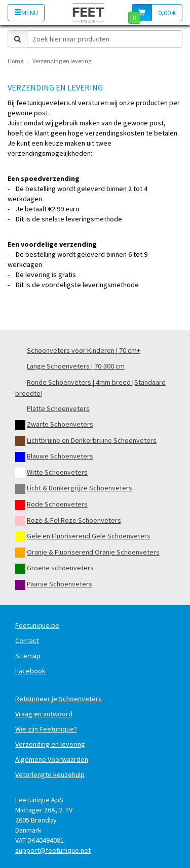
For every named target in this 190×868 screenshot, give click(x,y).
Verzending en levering (62, 61)
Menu (26, 13)
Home (15, 61)
